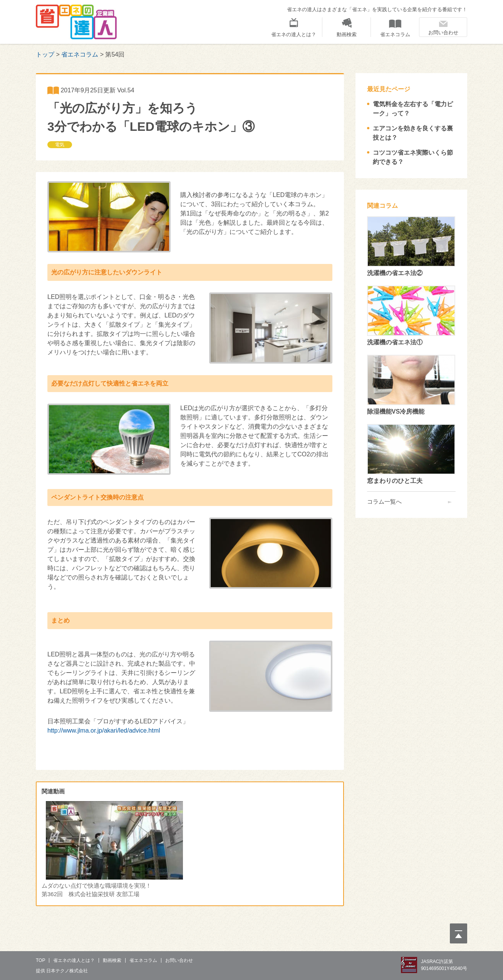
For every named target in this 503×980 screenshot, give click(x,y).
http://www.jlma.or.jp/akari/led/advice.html (104, 730)
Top (40, 960)
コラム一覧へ (384, 502)
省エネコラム (395, 34)
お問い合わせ (443, 33)
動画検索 (347, 34)
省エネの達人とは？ (294, 34)
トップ (45, 54)
